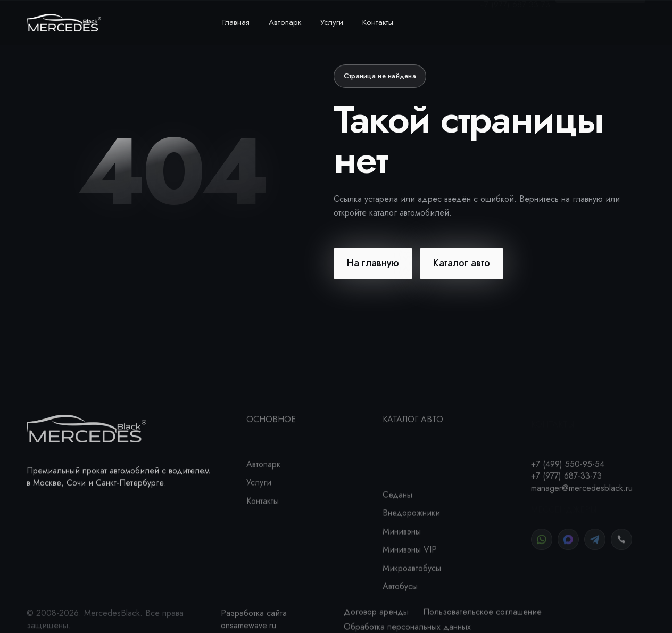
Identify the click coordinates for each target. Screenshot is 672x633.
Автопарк (285, 22)
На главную (373, 263)
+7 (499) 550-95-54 (513, 16)
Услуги (332, 22)
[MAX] (568, 548)
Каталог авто (462, 263)
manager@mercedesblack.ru (582, 507)
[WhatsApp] (542, 548)
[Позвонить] (621, 548)
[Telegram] (595, 548)
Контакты (378, 22)
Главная (236, 22)
